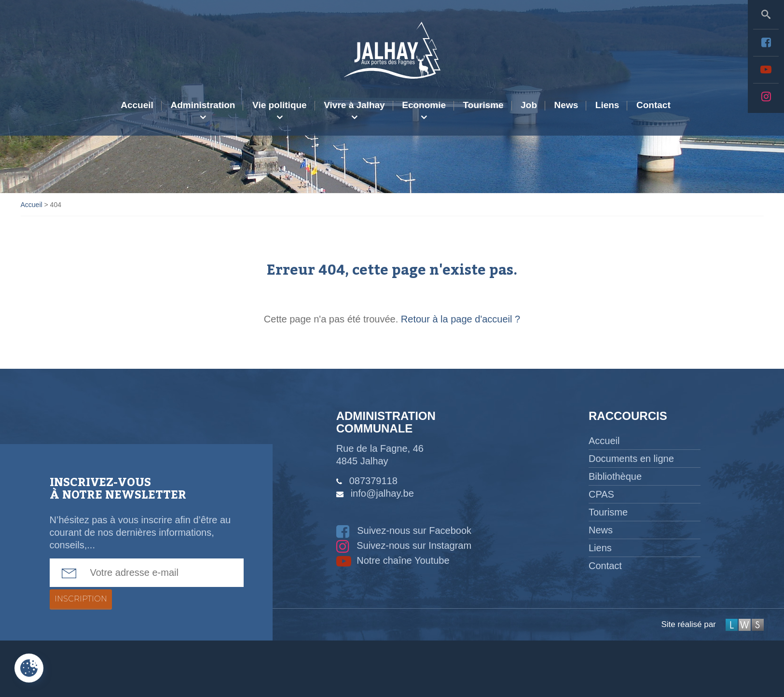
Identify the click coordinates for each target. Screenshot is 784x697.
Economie (424, 105)
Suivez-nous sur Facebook (404, 530)
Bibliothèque (615, 476)
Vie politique (280, 105)
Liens (607, 105)
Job (529, 105)
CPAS (601, 494)
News (566, 105)
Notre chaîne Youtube (393, 560)
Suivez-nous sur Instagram (404, 545)
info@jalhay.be (382, 493)
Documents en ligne (631, 459)
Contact (653, 105)
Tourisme (483, 105)
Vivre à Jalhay (354, 105)
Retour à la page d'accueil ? (461, 319)
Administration (203, 105)
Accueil (137, 105)
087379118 (373, 481)
